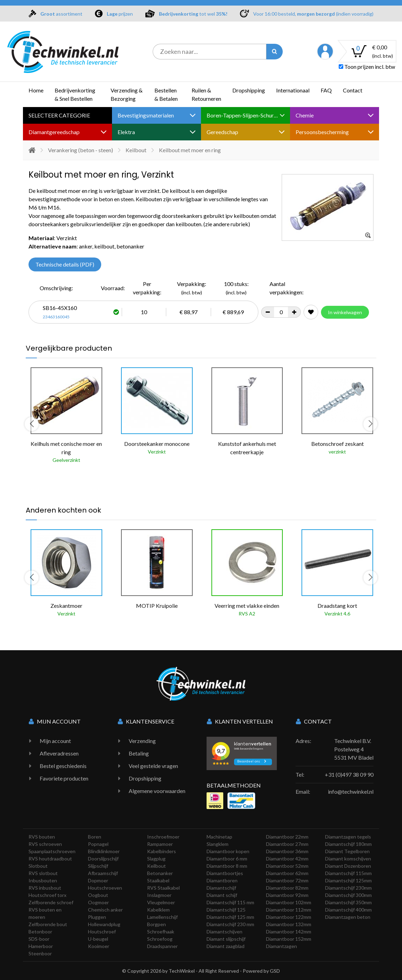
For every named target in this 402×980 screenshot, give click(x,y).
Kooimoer (99, 946)
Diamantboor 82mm (287, 888)
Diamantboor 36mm (287, 851)
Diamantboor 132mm (289, 924)
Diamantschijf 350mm (348, 902)
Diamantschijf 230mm (348, 888)
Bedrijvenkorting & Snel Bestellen (75, 94)
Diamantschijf (221, 888)
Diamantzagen (282, 946)
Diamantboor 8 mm (227, 866)
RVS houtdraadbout (50, 859)
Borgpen (156, 924)
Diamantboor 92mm (287, 895)
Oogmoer (98, 902)
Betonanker (160, 873)
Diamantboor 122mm (289, 917)
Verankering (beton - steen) (81, 150)
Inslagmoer (159, 895)
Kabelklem (158, 910)
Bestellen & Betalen (166, 94)
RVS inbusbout (45, 888)
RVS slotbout (43, 873)
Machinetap (219, 837)
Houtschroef (102, 932)
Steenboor (40, 953)
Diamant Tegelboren (347, 851)
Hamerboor (41, 946)
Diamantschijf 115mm (348, 873)
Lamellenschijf (162, 917)
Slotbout (38, 866)
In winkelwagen (345, 312)
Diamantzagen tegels (348, 837)
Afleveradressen (59, 753)
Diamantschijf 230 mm (230, 924)
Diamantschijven (224, 932)
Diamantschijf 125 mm (230, 917)
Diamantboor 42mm (287, 859)
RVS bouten (42, 837)
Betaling (139, 753)
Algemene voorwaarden (157, 791)
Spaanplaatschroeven (52, 851)
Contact (353, 90)
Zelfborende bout (48, 924)
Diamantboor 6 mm (227, 859)
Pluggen (97, 917)
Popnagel (98, 844)
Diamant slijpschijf (226, 939)
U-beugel (98, 939)
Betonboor (40, 932)
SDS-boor (39, 939)
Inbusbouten (43, 880)
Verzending (142, 741)
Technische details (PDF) (65, 264)
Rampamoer (160, 844)
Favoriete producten (64, 778)
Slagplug (156, 859)
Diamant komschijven (348, 859)
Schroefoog (160, 939)
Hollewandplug (104, 924)
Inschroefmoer (163, 837)
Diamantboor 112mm (289, 910)
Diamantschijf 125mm (348, 880)
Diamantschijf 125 (226, 910)
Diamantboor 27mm (287, 844)
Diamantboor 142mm (289, 932)
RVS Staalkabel (163, 888)
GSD (275, 971)
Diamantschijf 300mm (348, 895)
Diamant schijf (222, 895)
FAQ (326, 90)
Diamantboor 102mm (289, 902)
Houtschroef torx (47, 895)
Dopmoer (98, 880)
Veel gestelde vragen (153, 766)
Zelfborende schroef (51, 902)
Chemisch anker (105, 910)
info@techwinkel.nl (351, 791)
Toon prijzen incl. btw (367, 67)
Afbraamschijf (103, 873)
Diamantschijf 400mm (348, 910)
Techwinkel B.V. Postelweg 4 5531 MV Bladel (354, 749)
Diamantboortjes (225, 873)
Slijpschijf (98, 866)
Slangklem (218, 844)
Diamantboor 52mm (287, 866)
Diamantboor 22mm (287, 837)
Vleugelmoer (161, 902)
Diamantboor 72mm (287, 880)
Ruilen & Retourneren (206, 94)
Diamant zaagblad (226, 946)
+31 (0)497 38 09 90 (349, 774)
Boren (95, 837)
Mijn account (55, 741)
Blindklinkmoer (104, 851)
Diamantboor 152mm (289, 939)
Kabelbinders (162, 851)
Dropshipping (249, 90)
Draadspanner (162, 946)
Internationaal (293, 90)
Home (36, 90)
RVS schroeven (45, 844)
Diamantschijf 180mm (348, 844)
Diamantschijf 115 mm (230, 902)
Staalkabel (158, 880)
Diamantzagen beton (348, 917)
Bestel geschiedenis (63, 766)
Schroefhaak (161, 932)
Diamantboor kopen (228, 851)
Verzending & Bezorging (127, 94)
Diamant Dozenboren (348, 866)
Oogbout (98, 895)
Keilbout (136, 150)
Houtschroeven (105, 888)
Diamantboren (222, 880)
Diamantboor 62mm (287, 873)
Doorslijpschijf (103, 859)
